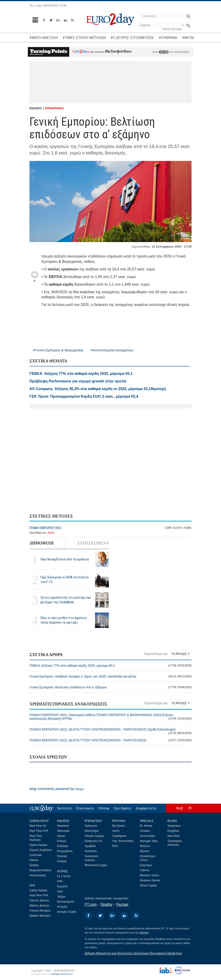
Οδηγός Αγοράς (94, 836)
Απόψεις (145, 831)
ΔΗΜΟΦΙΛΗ (42, 543)
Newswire (63, 826)
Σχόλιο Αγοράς (38, 845)
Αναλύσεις (91, 851)
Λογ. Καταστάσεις (123, 841)
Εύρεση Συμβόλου (41, 850)
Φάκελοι (145, 846)
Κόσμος (62, 841)
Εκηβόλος (173, 831)
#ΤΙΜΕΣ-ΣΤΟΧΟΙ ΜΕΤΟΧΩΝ (84, 38)
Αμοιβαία (90, 846)
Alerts (51, 533)
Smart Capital (148, 885)
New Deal (173, 836)
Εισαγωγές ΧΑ (93, 841)
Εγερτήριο (146, 865)
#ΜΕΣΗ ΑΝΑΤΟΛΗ (44, 38)
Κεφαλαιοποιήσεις (40, 870)
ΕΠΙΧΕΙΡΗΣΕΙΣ (55, 108)
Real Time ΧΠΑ (39, 831)
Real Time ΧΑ (38, 826)
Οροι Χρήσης (123, 808)
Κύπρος (62, 861)
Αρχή (180, 808)
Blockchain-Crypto (96, 865)
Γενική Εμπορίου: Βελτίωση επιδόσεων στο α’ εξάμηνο (110, 687)
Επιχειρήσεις (65, 851)
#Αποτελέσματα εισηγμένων (112, 350)
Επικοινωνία (85, 808)
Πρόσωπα (91, 826)
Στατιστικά (36, 855)
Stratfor (106, 905)
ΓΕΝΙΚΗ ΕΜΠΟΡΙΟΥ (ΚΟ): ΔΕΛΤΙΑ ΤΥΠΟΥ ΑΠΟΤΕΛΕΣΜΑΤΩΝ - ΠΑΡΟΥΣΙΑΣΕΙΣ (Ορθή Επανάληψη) (110, 731)
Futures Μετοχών (40, 911)
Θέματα (144, 851)
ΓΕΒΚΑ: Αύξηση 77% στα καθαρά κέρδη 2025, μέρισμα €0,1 (110, 666)
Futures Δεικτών (39, 900)
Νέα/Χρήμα (92, 831)
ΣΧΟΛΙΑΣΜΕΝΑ (93, 543)
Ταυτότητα (64, 808)
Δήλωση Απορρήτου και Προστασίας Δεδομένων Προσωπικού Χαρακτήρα (133, 953)
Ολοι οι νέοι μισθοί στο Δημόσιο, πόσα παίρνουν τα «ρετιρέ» (64, 620)
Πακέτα (34, 860)
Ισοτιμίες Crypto (67, 912)
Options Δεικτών (39, 906)
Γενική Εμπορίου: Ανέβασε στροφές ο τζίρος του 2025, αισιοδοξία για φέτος (110, 676)
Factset (122, 905)
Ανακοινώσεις (38, 875)
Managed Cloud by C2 (62, 974)
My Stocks (119, 826)
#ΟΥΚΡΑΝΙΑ (168, 38)
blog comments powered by (57, 789)
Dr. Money (146, 826)
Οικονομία (63, 831)
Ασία (60, 891)
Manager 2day (149, 841)
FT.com (91, 905)
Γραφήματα (119, 836)
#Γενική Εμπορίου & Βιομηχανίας (58, 350)
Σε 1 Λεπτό (64, 876)
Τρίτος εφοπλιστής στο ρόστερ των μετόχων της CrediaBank (66, 600)
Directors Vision (149, 875)
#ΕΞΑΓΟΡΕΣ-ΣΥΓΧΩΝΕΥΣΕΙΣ (132, 38)
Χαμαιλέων (174, 826)
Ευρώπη (62, 886)
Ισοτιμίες (62, 907)
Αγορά (61, 836)
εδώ (164, 52)
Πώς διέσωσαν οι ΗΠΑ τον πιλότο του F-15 (65, 579)
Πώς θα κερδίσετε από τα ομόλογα (65, 559)
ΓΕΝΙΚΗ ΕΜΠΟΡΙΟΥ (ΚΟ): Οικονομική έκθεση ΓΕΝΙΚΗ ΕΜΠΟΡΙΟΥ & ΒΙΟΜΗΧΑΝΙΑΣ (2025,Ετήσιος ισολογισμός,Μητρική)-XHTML (110, 717)
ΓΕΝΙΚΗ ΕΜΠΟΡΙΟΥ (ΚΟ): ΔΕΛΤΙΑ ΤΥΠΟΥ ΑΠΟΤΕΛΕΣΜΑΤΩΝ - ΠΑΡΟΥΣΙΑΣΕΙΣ (110, 740)
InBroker (144, 933)
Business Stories (150, 880)
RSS (115, 846)
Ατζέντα (145, 870)
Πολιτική (62, 856)
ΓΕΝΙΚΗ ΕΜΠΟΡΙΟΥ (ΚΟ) (45, 528)
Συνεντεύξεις (148, 836)
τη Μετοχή (181, 654)
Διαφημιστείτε (146, 808)
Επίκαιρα (63, 846)
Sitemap (104, 808)
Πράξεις (34, 865)
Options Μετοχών (40, 916)
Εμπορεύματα (66, 902)
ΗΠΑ (60, 881)
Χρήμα (61, 897)
